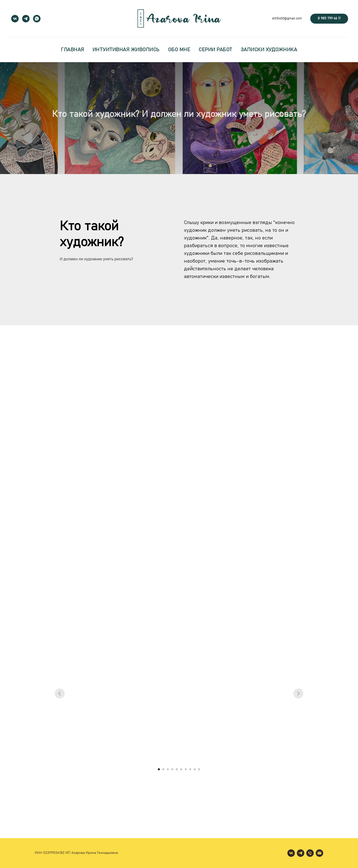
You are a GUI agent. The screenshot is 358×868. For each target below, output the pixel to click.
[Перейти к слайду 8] (190, 769)
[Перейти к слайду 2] (163, 769)
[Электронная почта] (319, 853)
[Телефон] (310, 853)
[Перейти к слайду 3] (168, 769)
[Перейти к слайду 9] (195, 769)
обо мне (179, 50)
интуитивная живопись (126, 50)
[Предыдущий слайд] (60, 693)
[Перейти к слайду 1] (159, 769)
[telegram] (26, 19)
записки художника (269, 50)
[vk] (15, 19)
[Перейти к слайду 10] (199, 769)
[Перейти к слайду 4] (172, 769)
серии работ (215, 50)
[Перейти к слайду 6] (181, 769)
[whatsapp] (37, 19)
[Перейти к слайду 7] (186, 769)
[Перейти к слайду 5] (177, 769)
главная (72, 50)
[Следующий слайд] (298, 693)
